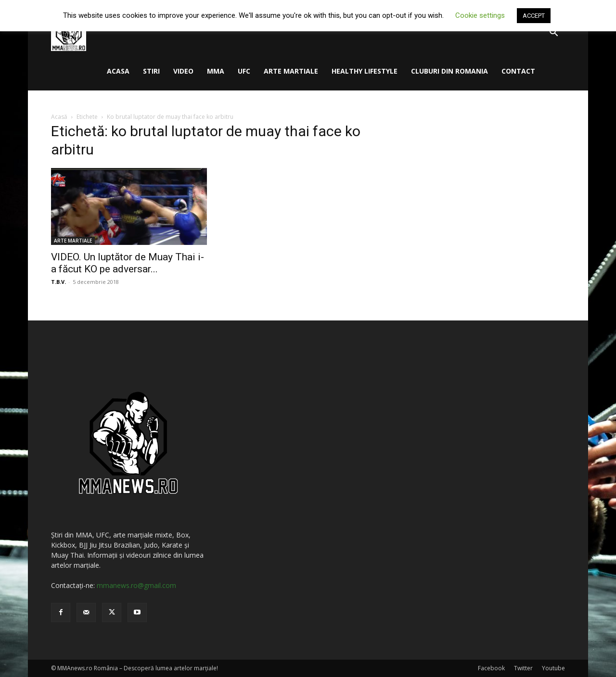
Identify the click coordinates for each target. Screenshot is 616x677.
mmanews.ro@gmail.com (136, 585)
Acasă (59, 117)
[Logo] (69, 33)
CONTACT (518, 71)
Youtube (553, 668)
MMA (216, 71)
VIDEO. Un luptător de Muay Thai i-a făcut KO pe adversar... (128, 263)
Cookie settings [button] (480, 15)
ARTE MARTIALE (291, 71)
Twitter (523, 668)
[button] (553, 33)
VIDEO (183, 71)
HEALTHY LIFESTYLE (365, 71)
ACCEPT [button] (534, 16)
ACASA (118, 71)
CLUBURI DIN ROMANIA (449, 71)
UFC (244, 71)
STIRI (151, 71)
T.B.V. (58, 282)
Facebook (491, 668)
